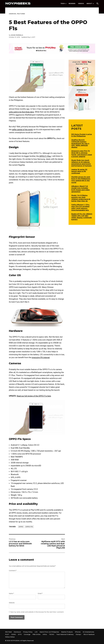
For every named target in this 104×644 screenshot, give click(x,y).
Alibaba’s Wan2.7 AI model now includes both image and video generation (81, 189)
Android (12, 14)
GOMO (14, 634)
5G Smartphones (88, 632)
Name (11, 593)
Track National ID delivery (65, 634)
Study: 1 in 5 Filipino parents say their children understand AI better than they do (81, 198)
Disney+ (79, 634)
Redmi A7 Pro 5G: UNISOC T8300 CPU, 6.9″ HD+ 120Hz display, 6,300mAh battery (82, 217)
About (89, 3)
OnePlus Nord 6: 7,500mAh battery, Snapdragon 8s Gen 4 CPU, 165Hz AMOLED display (80, 144)
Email (40, 593)
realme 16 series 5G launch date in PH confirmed (79, 171)
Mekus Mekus (10, 637)
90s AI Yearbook (89, 634)
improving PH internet (41, 357)
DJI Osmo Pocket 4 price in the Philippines (82, 135)
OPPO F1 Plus (45, 156)
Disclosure (17, 632)
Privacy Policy (28, 632)
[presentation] (66, 4)
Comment (13, 571)
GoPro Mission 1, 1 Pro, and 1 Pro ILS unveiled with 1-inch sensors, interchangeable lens (80, 207)
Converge (27, 634)
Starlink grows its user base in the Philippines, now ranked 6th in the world (81, 180)
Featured (21, 14)
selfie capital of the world (22, 130)
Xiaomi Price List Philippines (49, 632)
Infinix (45, 634)
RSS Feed (8, 632)
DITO (20, 634)
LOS (36, 632)
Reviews (72, 3)
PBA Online (36, 634)
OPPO (21, 527)
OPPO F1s (29, 527)
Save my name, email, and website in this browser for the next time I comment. (37, 612)
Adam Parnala (17, 35)
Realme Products (67, 632)
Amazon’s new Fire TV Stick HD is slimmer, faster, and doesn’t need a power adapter (82, 154)
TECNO (52, 634)
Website (12, 603)
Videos (81, 3)
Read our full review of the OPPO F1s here (34, 396)
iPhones (78, 632)
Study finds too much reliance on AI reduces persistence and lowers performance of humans (81, 163)
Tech (63, 3)
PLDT (7, 634)
